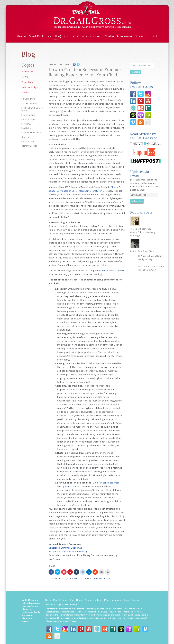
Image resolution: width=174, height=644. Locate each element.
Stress (25, 93)
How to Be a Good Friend (142, 251)
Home (21, 36)
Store (139, 36)
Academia (124, 36)
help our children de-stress (105, 271)
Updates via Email (140, 174)
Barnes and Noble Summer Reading (68, 552)
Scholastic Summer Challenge (65, 548)
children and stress (31, 133)
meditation (27, 128)
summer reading (103, 579)
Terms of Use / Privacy (67, 621)
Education (27, 72)
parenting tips (28, 115)
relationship (28, 141)
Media (109, 36)
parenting (26, 124)
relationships (28, 119)
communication (29, 146)
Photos (69, 36)
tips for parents (29, 103)
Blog (57, 36)
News (25, 77)
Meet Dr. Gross (40, 36)
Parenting (27, 82)
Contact (151, 36)
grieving (25, 137)
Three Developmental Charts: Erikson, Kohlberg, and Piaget (143, 232)
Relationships (30, 87)
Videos (82, 36)
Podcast (96, 36)
